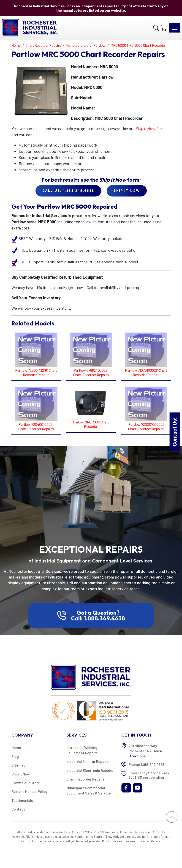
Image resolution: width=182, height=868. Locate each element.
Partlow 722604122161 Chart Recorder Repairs (36, 372)
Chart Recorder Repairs (86, 779)
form (150, 128)
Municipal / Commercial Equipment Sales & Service (89, 790)
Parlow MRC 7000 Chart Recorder (91, 424)
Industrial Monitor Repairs (87, 761)
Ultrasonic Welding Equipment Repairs (82, 750)
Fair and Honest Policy (30, 791)
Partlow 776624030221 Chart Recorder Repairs (91, 372)
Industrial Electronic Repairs (90, 770)
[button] (156, 28)
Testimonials (22, 800)
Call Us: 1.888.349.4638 (68, 191)
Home (16, 747)
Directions (137, 756)
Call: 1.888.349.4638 (98, 618)
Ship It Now (21, 774)
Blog (15, 756)
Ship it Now (127, 191)
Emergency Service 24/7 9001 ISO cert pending (149, 775)
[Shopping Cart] (164, 28)
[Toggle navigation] (174, 28)
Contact (18, 809)
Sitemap (19, 765)
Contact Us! (175, 432)
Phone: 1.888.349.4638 (146, 764)
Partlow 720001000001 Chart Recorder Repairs (146, 426)
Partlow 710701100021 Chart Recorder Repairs (146, 372)
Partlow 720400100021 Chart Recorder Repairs (36, 426)
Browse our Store (26, 783)
